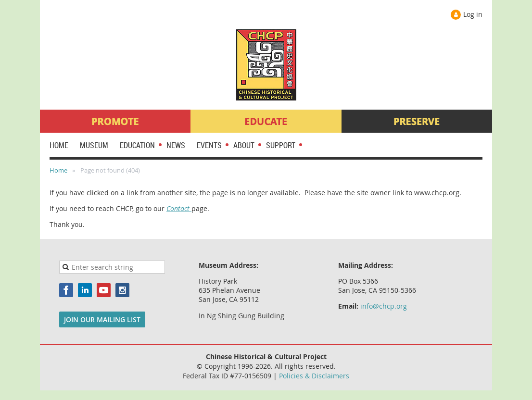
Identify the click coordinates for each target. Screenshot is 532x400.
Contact (179, 208)
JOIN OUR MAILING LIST (102, 319)
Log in (473, 14)
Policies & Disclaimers (314, 376)
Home (58, 170)
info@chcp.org (384, 306)
